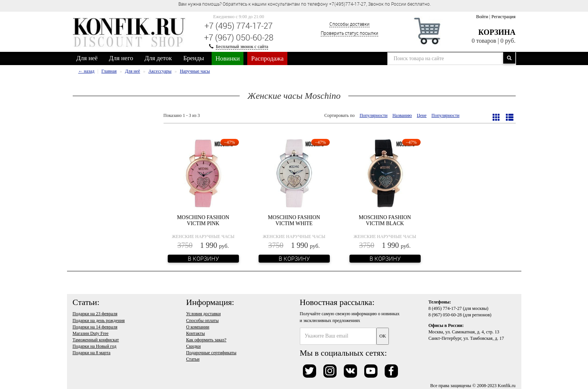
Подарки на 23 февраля (95, 314)
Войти (482, 17)
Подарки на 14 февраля (95, 327)
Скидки (194, 346)
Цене (422, 115)
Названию (402, 115)
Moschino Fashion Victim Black (385, 220)
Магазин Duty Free (91, 333)
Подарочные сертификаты (211, 353)
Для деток (158, 58)
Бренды (194, 58)
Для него (121, 58)
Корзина (497, 32)
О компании (198, 327)
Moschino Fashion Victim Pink (203, 220)
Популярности (374, 115)
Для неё (87, 58)
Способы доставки (349, 24)
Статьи (193, 359)
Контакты (196, 333)
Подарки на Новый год (95, 346)
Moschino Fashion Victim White (294, 220)
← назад (87, 71)
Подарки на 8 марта (92, 353)
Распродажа (267, 58)
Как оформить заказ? (206, 340)
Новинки (228, 58)
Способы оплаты (203, 321)
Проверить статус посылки (349, 33)
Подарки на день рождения (99, 321)
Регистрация (504, 17)
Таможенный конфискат (96, 340)
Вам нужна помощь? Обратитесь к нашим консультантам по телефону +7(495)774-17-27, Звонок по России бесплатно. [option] (305, 4)
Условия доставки (204, 314)
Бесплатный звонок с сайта (242, 47)
